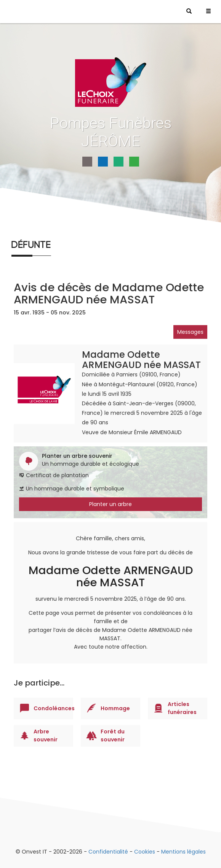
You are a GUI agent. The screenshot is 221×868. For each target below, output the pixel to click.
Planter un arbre (110, 504)
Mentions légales (183, 852)
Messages (190, 332)
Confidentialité (108, 852)
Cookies (145, 852)
